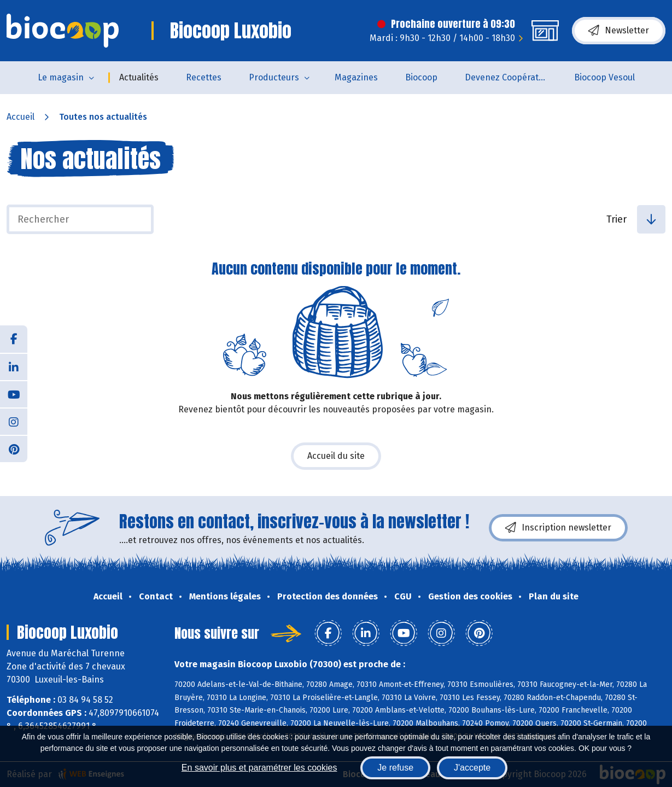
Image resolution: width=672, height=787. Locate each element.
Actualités (139, 77)
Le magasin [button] (61, 77)
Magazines (356, 77)
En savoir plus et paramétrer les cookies (259, 768)
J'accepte (472, 768)
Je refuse (395, 768)
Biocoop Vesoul (604, 77)
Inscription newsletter (558, 528)
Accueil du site (336, 456)
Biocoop (421, 77)
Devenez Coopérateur (509, 77)
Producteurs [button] (274, 77)
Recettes (204, 77)
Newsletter (619, 31)
